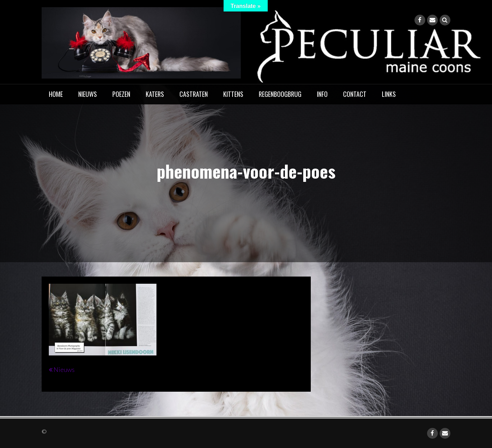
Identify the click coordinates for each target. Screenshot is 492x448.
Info (322, 94)
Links (389, 94)
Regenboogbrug (280, 94)
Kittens (233, 94)
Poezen (121, 94)
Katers (155, 94)
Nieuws (88, 94)
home (56, 94)
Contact (355, 94)
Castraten (194, 94)
